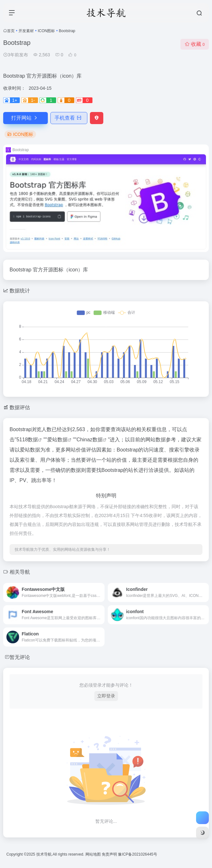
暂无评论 (20, 657)
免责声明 (110, 854)
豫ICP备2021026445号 (138, 854)
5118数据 (27, 440)
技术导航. (44, 854)
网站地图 (94, 854)
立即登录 (106, 696)
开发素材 (26, 31)
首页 (11, 31)
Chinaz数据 (90, 440)
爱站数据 (57, 440)
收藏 (195, 44)
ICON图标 (46, 31)
